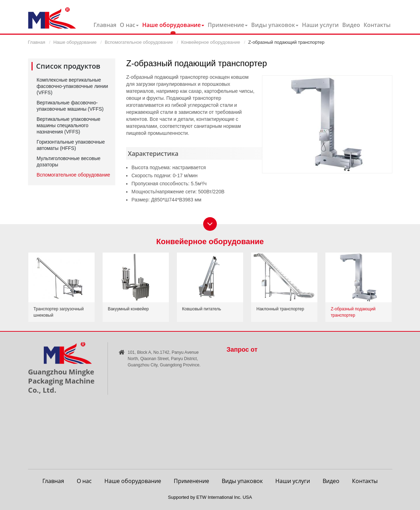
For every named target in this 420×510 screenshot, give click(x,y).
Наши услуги (320, 25)
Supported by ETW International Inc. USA (210, 497)
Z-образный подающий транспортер (353, 312)
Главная (105, 25)
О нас (84, 481)
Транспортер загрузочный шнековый (59, 312)
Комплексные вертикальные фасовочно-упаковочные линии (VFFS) (73, 86)
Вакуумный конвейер (128, 309)
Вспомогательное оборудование (139, 42)
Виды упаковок (242, 481)
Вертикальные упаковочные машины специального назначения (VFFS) (69, 125)
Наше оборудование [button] (173, 25)
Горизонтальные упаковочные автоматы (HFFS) (71, 145)
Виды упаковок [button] (275, 25)
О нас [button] (129, 25)
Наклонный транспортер (280, 309)
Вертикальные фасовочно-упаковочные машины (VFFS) (70, 106)
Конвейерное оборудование (211, 42)
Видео (351, 25)
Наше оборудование (75, 42)
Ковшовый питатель (202, 309)
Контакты (377, 25)
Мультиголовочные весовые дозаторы (69, 161)
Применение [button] (228, 25)
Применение (191, 481)
